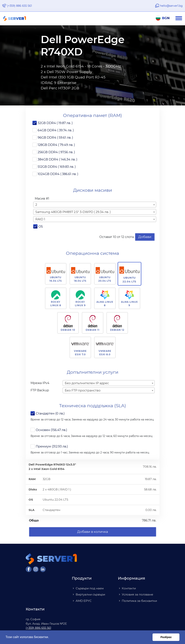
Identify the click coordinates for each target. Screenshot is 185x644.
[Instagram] (36, 569)
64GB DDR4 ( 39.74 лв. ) (56, 130)
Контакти (129, 588)
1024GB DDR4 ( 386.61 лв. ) (58, 174)
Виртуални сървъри (90, 594)
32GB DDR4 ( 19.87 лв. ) (55, 123)
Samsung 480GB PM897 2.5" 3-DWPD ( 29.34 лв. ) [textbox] (73, 212)
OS (41, 227)
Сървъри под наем (90, 588)
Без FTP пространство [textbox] (83, 390)
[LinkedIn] (43, 569)
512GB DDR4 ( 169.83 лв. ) (57, 167)
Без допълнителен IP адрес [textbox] (87, 383)
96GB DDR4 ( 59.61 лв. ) (55, 138)
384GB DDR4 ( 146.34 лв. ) (57, 159)
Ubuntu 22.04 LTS (129, 280)
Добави (145, 237)
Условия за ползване (137, 594)
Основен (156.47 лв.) (51, 430)
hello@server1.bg (171, 6)
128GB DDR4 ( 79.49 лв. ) (56, 145)
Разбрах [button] (166, 637)
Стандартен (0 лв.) (50, 413)
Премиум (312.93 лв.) (52, 446)
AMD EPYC (84, 601)
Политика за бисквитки (139, 601)
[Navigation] (180, 18)
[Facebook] (29, 569)
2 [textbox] (36, 205)
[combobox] (95, 205)
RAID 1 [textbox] (40, 219)
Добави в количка (93, 532)
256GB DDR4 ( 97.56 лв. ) (56, 152)
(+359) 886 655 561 (19, 6)
